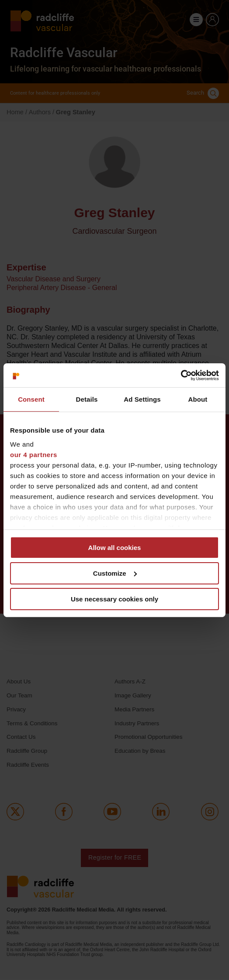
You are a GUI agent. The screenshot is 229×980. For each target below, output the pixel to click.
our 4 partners (34, 454)
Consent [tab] (31, 399)
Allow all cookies (115, 548)
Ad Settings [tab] (142, 399)
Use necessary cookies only (114, 599)
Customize (115, 573)
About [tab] (198, 399)
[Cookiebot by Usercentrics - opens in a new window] (181, 375)
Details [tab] (87, 399)
